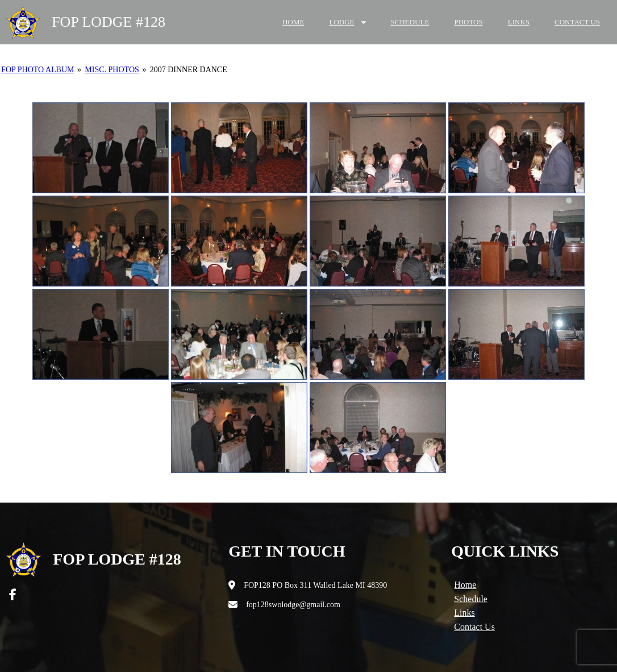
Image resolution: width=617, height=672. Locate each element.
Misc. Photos (112, 70)
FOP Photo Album (37, 70)
